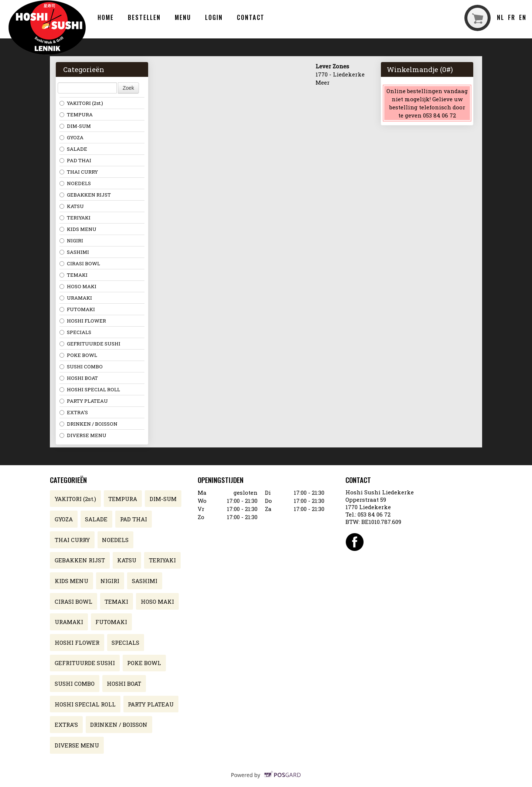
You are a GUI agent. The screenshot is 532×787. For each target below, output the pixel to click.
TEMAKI (74, 275)
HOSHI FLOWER (83, 321)
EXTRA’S (74, 412)
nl (501, 17)
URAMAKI (76, 298)
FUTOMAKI (77, 309)
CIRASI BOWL (80, 263)
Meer (323, 82)
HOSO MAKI (78, 286)
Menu (183, 17)
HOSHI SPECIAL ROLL (90, 389)
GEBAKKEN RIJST (85, 195)
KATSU (72, 206)
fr (512, 17)
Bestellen (144, 17)
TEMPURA (76, 115)
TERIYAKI (75, 218)
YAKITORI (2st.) (81, 103)
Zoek (128, 88)
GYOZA (71, 137)
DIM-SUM (75, 126)
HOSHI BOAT (79, 378)
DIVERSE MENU (83, 435)
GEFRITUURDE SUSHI (90, 344)
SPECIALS (75, 332)
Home (106, 17)
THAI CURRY (79, 172)
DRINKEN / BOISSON (88, 424)
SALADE (73, 149)
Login (214, 17)
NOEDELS (75, 183)
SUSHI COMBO (81, 367)
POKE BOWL (78, 355)
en (523, 17)
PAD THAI (75, 160)
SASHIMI (74, 252)
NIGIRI (71, 241)
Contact (251, 17)
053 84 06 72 (374, 514)
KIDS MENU (78, 229)
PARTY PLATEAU (84, 401)
